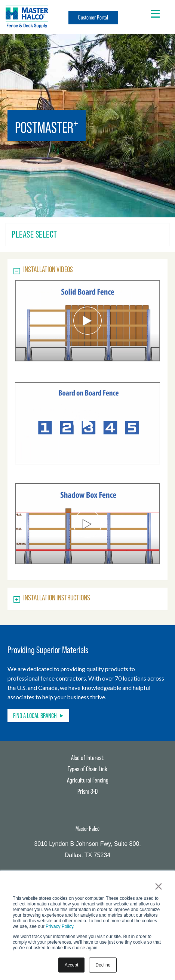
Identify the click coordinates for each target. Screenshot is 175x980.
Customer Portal (93, 17)
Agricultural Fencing (88, 780)
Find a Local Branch (35, 716)
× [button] (158, 886)
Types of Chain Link (87, 769)
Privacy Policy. (60, 926)
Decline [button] (103, 965)
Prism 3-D (87, 791)
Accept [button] (72, 965)
